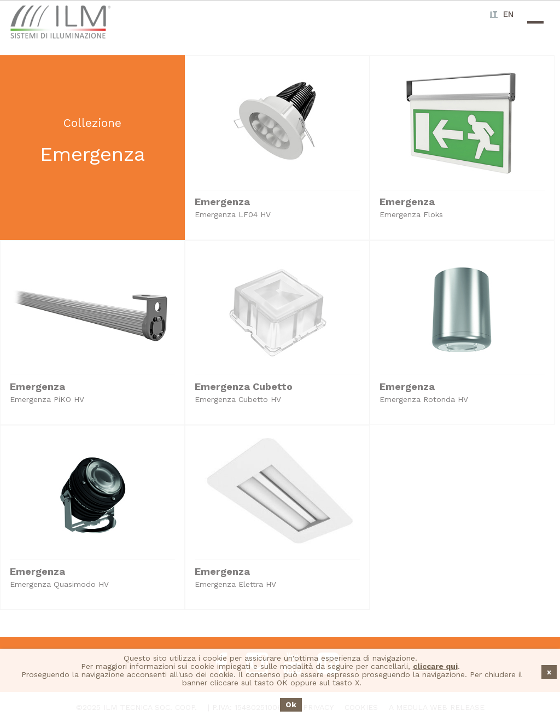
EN (508, 14)
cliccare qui (435, 666)
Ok (291, 704)
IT (494, 14)
